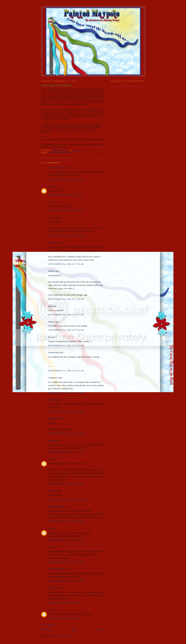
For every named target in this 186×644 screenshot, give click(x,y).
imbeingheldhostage (56, 506)
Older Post (101, 630)
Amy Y (51, 202)
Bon (50, 528)
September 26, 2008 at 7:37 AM (66, 315)
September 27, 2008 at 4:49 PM (66, 521)
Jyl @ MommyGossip (57, 168)
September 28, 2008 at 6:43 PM (66, 562)
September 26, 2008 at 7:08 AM (66, 299)
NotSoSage (53, 440)
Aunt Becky (53, 400)
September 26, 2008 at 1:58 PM (66, 393)
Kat (50, 337)
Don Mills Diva (55, 418)
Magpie (51, 322)
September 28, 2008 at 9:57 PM (66, 581)
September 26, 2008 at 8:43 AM (66, 345)
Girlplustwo (53, 378)
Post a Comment (48, 625)
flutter (51, 186)
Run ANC (52, 491)
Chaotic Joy (53, 243)
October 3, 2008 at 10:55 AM (65, 618)
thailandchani (54, 352)
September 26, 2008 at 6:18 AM (66, 210)
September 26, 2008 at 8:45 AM (66, 371)
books (53, 153)
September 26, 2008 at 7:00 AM (66, 264)
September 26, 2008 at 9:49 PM (66, 433)
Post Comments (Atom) (62, 635)
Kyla (50, 306)
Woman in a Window (57, 569)
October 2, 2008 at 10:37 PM (65, 603)
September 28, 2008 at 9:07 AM (66, 540)
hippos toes (53, 588)
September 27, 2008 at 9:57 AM (66, 484)
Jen (50, 459)
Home (74, 630)
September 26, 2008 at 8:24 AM (66, 330)
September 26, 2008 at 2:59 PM (66, 411)
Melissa (51, 271)
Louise (51, 547)
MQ (69, 153)
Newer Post (46, 630)
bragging (62, 153)
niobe (51, 610)
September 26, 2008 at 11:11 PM (67, 452)
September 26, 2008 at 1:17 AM (66, 179)
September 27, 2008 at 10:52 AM (67, 499)
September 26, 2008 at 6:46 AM (66, 235)
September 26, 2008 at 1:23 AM (66, 195)
